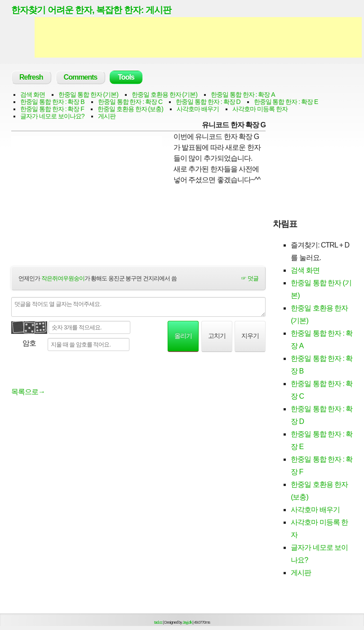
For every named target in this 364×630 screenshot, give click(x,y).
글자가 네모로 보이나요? (52, 116)
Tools (126, 77)
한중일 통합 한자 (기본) (88, 94)
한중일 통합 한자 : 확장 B (52, 102)
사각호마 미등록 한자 (260, 109)
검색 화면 (33, 94)
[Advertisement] (198, 37)
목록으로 (28, 392)
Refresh (31, 77)
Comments (81, 77)
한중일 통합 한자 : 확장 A (243, 94)
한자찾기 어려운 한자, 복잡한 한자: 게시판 (91, 10)
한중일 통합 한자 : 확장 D (208, 102)
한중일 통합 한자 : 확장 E (286, 102)
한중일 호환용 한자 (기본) (164, 94)
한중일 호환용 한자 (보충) (130, 109)
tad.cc (158, 622)
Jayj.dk (187, 622)
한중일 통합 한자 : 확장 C (130, 102)
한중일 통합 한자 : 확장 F (52, 109)
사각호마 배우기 (198, 109)
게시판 (107, 116)
